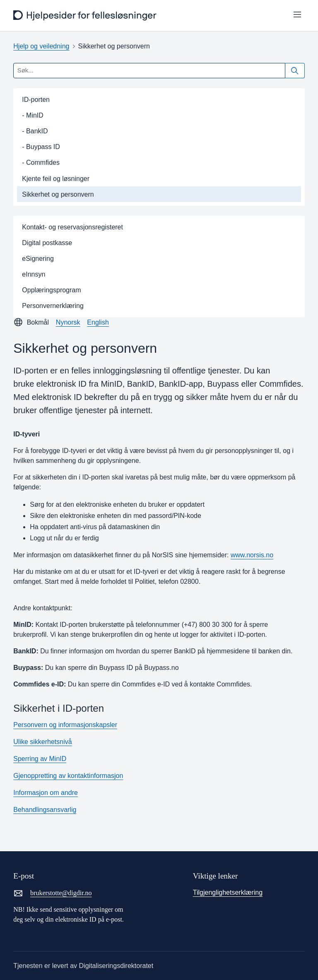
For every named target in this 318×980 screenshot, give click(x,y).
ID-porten (36, 100)
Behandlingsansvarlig (45, 810)
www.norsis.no (252, 555)
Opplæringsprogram (51, 290)
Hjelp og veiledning (41, 46)
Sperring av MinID (40, 759)
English (98, 322)
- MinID (33, 115)
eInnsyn (34, 274)
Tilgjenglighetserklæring (228, 892)
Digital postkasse (47, 243)
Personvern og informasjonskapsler (65, 725)
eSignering (38, 259)
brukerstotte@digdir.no (52, 893)
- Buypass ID (41, 147)
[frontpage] (86, 16)
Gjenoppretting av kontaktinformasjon (68, 776)
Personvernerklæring (53, 306)
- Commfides (41, 163)
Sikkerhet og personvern (58, 194)
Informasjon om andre (46, 793)
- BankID (35, 131)
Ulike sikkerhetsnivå (42, 742)
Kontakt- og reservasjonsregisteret (72, 227)
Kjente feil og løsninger (56, 179)
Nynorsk (68, 322)
